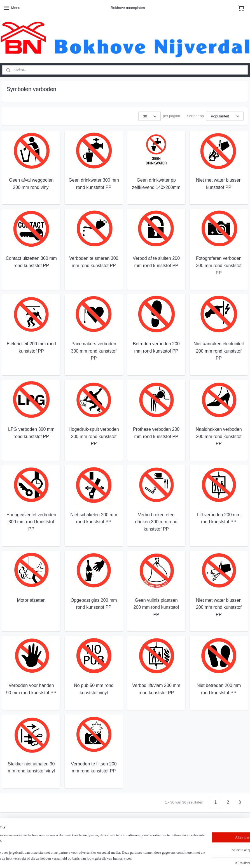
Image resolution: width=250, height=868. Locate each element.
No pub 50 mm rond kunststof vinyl (94, 689)
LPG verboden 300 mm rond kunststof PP (31, 433)
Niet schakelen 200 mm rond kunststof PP (94, 518)
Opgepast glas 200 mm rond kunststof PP (94, 604)
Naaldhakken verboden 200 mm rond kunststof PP (219, 436)
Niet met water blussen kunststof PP (219, 184)
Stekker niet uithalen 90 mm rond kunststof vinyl (31, 767)
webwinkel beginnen (141, 858)
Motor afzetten (31, 600)
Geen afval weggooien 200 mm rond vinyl (31, 184)
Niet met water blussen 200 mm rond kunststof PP (219, 607)
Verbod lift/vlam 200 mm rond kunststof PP (156, 689)
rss (123, 858)
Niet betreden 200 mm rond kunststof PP (219, 689)
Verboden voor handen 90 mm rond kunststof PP (31, 689)
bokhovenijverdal (21, 840)
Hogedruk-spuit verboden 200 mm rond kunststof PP (94, 436)
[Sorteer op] (225, 116)
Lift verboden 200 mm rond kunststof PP (219, 518)
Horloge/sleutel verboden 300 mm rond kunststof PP (31, 522)
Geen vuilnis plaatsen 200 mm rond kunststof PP (156, 607)
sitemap (113, 858)
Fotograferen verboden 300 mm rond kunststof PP (219, 265)
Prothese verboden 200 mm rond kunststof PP (156, 433)
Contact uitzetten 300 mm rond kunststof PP (31, 262)
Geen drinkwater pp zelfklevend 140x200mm (156, 184)
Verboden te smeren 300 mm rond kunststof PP (94, 262)
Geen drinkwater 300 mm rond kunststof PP (94, 184)
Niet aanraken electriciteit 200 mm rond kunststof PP (219, 351)
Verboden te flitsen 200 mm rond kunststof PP (94, 767)
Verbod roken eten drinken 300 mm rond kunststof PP (156, 522)
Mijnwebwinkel (185, 858)
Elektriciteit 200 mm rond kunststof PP (31, 347)
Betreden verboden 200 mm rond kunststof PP (156, 347)
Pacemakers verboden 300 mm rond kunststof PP (94, 351)
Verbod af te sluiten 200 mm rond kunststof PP (156, 262)
